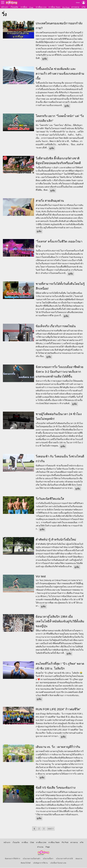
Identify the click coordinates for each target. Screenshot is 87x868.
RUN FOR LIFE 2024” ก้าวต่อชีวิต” (58, 709)
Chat (31, 7)
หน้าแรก (4, 7)
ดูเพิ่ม (45, 59)
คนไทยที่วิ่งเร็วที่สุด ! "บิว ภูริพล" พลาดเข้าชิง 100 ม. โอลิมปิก (60, 666)
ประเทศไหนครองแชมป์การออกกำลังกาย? (59, 26)
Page (48, 847)
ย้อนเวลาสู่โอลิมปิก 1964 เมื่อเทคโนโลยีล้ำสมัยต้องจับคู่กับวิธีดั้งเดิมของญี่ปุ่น (60, 622)
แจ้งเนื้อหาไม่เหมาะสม (58, 863)
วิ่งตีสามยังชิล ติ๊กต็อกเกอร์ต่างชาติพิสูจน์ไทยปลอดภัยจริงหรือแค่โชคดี (58, 161)
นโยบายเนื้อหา (48, 859)
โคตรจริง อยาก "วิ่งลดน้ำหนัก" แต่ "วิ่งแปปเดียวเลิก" (60, 119)
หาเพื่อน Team (54, 7)
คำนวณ (40, 847)
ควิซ (84, 7)
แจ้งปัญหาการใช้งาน (40, 863)
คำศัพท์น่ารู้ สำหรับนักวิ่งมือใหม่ (56, 540)
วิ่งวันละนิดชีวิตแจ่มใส (50, 499)
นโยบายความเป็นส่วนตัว (32, 859)
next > (51, 829)
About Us (79, 859)
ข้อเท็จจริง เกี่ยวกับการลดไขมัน (56, 326)
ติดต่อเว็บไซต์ (26, 863)
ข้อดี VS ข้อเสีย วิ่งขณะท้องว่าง (56, 788)
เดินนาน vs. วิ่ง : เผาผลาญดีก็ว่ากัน (58, 747)
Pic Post (66, 7)
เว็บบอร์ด (14, 7)
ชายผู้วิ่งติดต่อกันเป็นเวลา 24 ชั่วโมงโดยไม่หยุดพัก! (59, 417)
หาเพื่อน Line (41, 7)
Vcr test (41, 577)
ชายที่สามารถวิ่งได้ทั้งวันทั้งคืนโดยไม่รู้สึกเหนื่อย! (60, 286)
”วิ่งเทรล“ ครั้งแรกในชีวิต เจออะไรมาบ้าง (59, 244)
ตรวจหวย (75, 7)
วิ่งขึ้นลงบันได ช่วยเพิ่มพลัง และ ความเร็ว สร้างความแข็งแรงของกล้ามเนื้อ (60, 74)
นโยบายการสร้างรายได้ (64, 859)
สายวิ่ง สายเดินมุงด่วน (50, 201)
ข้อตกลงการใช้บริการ (12, 859)
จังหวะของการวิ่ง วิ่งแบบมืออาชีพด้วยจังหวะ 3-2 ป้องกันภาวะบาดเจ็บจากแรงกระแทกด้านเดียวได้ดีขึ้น (60, 372)
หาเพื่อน (24, 7)
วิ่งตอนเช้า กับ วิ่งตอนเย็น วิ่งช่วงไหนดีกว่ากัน (60, 459)
